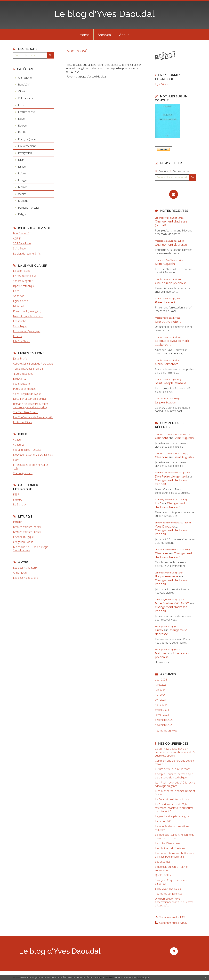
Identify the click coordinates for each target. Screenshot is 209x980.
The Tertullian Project (25, 412)
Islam (21, 160)
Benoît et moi (21, 233)
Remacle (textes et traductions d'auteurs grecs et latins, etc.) (31, 405)
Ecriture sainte (26, 112)
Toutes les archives (166, 731)
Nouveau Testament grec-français (33, 455)
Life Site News (21, 341)
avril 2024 (161, 700)
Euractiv (18, 336)
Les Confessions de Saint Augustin (33, 417)
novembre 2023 (164, 725)
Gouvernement (27, 146)
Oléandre (161, 438)
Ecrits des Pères (22, 422)
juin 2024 (160, 690)
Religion (23, 214)
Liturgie (22, 180)
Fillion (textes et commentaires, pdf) (31, 466)
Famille (22, 132)
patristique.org (21, 384)
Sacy (16, 460)
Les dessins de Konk (25, 568)
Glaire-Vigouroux (23, 473)
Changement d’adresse (171, 245)
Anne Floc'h (20, 573)
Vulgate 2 (18, 445)
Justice (22, 167)
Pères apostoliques (24, 389)
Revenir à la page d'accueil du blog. (86, 77)
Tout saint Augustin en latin (29, 369)
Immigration (25, 153)
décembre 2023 (164, 720)
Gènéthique (20, 326)
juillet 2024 (161, 685)
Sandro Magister (23, 281)
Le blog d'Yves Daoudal (104, 14)
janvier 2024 (162, 715)
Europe (22, 126)
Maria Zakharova (167, 364)
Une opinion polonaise (171, 283)
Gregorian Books (23, 542)
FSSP (16, 494)
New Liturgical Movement (28, 316)
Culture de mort (27, 98)
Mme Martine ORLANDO (172, 603)
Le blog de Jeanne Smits (27, 254)
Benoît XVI (24, 85)
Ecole (21, 105)
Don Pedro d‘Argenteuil (171, 476)
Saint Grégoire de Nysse (27, 394)
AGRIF (17, 239)
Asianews (19, 296)
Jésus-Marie (20, 358)
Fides (16, 291)
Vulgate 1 (18, 440)
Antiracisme (25, 78)
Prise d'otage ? (165, 302)
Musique (23, 201)
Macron (23, 187)
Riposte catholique (24, 286)
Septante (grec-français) (27, 450)
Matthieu (161, 653)
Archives (104, 35)
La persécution (165, 402)
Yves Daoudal (164, 526)
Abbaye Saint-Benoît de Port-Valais (33, 364)
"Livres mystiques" (24, 374)
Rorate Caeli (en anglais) (27, 311)
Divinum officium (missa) (27, 532)
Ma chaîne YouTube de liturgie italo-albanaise (31, 549)
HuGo (159, 630)
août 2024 (161, 680)
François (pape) (27, 139)
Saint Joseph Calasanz (171, 383)
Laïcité (22, 173)
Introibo (18, 500)
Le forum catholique (25, 276)
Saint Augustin (165, 264)
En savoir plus (143, 977)
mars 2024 (161, 705)
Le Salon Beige (22, 271)
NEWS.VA (19, 306)
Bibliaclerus (20, 379)
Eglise (21, 119)
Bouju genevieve (167, 576)
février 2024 (162, 710)
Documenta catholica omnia (29, 399)
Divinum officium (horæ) (27, 527)
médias (22, 194)
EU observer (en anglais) (27, 331)
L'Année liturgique (23, 537)
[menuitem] (84, 34)
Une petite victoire (168, 322)
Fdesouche (20, 321)
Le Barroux (20, 504)
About (124, 35)
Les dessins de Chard (26, 578)
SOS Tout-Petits (22, 243)
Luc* (158, 503)
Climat (22, 91)
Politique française (29, 208)
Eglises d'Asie (21, 301)
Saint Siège (19, 248)
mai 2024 (160, 695)
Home (84, 35)
